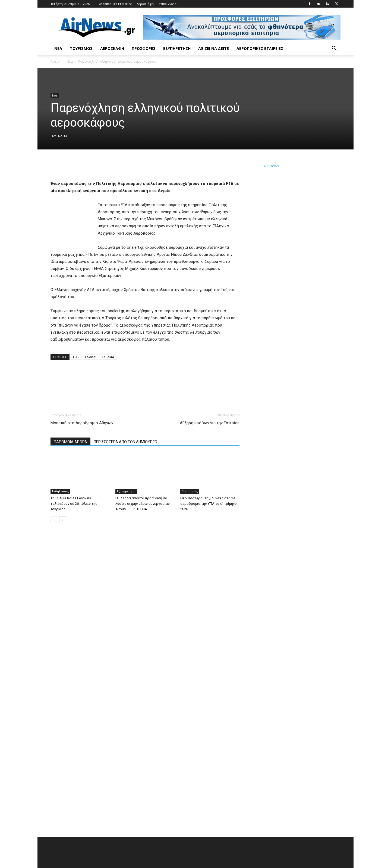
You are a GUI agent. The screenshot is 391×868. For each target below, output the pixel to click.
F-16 (76, 357)
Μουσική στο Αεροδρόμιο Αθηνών (82, 423)
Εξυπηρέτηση (177, 48)
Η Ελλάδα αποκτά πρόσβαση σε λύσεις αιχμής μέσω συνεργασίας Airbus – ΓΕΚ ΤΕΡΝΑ (143, 504)
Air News (271, 166)
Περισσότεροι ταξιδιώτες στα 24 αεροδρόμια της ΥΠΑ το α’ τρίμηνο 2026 (209, 504)
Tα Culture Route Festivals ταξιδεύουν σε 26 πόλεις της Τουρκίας (74, 504)
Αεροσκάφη (145, 4)
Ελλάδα (90, 357)
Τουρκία (108, 357)
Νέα (58, 48)
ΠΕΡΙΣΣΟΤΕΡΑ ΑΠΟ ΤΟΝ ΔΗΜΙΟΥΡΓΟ (125, 442)
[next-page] (63, 520)
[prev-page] (54, 520)
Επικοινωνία (168, 4)
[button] (334, 49)
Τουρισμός (81, 48)
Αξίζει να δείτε (214, 48)
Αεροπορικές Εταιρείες (115, 4)
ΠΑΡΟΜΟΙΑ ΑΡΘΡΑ (70, 442)
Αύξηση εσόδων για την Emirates (210, 423)
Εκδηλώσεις (60, 491)
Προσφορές (144, 48)
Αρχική (56, 61)
